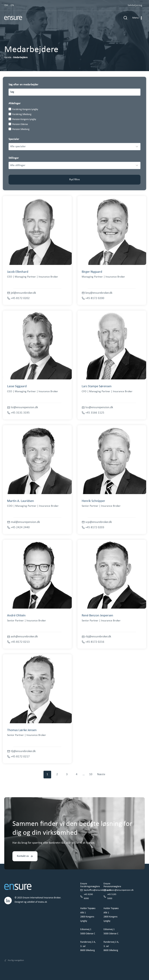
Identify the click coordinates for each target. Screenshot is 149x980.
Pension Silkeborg (21, 129)
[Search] (136, 92)
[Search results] (74, 92)
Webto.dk (43, 901)
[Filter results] (74, 147)
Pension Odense (20, 124)
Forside (8, 58)
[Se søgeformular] (125, 18)
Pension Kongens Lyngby (24, 119)
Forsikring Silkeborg (22, 114)
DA (6, 5)
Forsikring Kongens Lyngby (25, 109)
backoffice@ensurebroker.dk (98, 889)
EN (12, 5)
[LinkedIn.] (8, 899)
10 (91, 774)
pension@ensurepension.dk (121, 889)
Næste (101, 774)
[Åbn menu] (138, 18)
